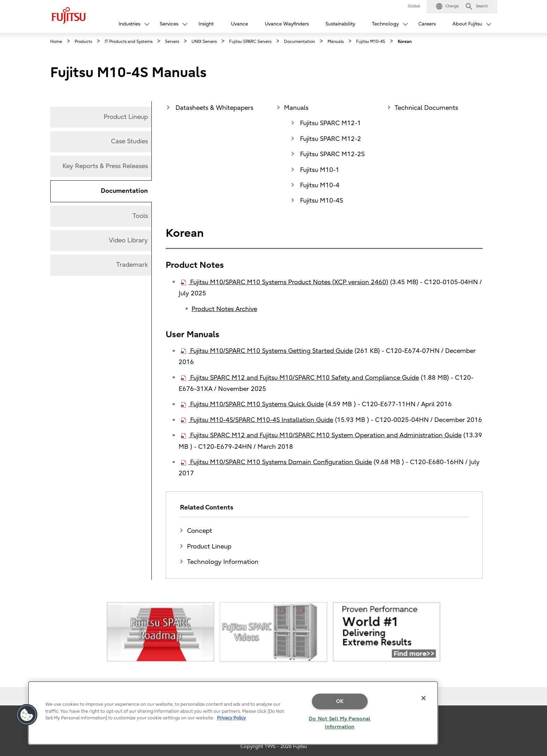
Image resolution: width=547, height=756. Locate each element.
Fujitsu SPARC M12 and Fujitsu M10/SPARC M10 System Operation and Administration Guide (321, 435)
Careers (427, 24)
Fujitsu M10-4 (319, 185)
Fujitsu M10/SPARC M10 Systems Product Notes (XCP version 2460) (285, 282)
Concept (200, 531)
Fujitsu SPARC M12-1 (330, 123)
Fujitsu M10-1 (319, 170)
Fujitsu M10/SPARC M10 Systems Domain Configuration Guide (276, 462)
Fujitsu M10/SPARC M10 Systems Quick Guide (252, 404)
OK (340, 701)
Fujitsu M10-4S (321, 201)
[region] (233, 713)
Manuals (296, 108)
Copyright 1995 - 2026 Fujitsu (274, 746)
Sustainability (340, 24)
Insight (206, 24)
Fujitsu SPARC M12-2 (330, 139)
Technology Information (223, 562)
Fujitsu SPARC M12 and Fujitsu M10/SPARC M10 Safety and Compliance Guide (300, 378)
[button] (447, 6)
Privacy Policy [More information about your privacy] (231, 718)
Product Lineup (209, 547)
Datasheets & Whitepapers (213, 108)
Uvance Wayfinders (287, 24)
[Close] (424, 698)
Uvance (239, 24)
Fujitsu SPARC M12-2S (331, 154)
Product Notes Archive (224, 309)
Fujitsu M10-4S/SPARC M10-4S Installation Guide (257, 420)
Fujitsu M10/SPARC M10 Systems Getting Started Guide (267, 351)
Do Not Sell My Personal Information (340, 723)
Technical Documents (426, 108)
